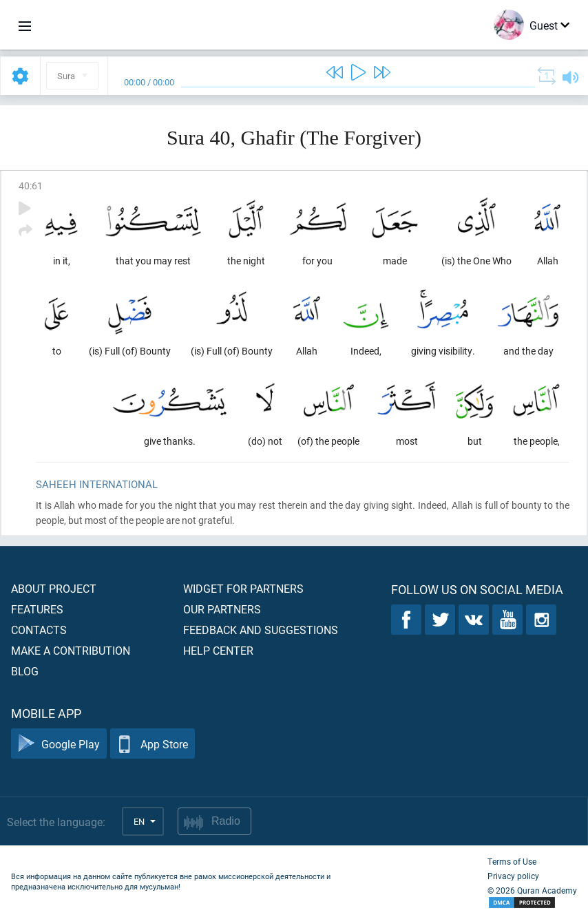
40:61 (31, 186)
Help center (218, 650)
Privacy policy (513, 876)
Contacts (39, 630)
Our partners (222, 609)
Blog (25, 671)
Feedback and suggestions (261, 630)
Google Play (59, 744)
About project (54, 588)
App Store (153, 744)
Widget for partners (243, 588)
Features (37, 609)
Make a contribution (71, 650)
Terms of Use (512, 861)
